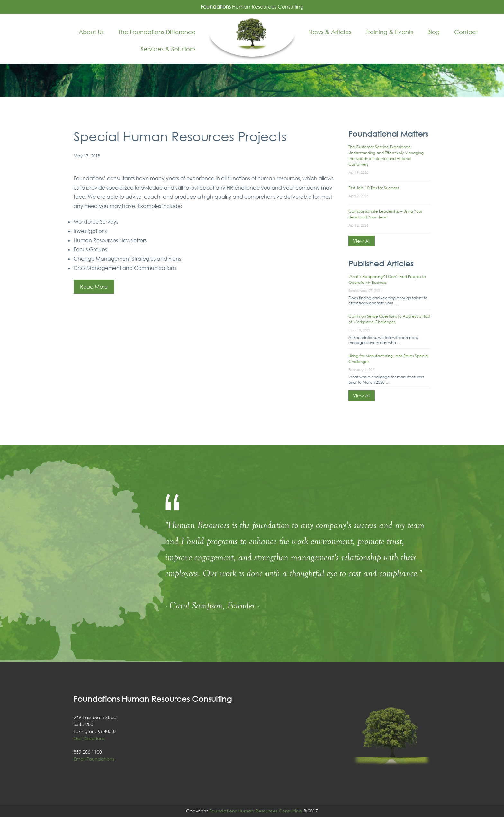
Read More (94, 287)
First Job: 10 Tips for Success (374, 188)
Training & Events (389, 32)
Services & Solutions (168, 49)
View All (362, 241)
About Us (91, 32)
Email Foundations (94, 759)
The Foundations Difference (157, 32)
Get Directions (89, 738)
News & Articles (330, 32)
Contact (466, 32)
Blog (434, 32)
